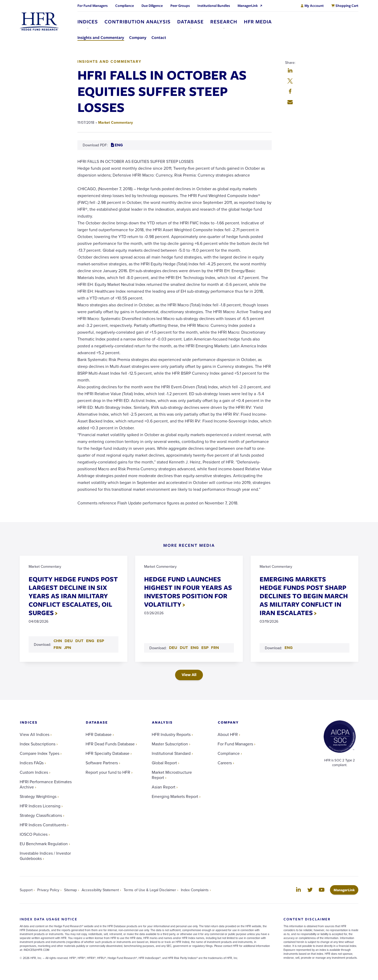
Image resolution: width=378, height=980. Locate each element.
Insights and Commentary (109, 61)
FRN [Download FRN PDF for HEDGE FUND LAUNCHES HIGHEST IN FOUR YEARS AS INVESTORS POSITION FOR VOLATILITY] (215, 648)
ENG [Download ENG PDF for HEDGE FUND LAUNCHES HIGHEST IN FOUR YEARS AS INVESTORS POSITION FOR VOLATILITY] (195, 648)
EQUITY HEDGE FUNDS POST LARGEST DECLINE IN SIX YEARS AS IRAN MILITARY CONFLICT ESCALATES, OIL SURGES (73, 596)
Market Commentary (115, 122)
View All (189, 675)
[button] (290, 71)
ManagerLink (346, 890)
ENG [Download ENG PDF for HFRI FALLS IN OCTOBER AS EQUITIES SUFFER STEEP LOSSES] (117, 145)
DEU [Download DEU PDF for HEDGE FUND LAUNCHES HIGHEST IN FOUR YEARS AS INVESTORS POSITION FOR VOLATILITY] (173, 648)
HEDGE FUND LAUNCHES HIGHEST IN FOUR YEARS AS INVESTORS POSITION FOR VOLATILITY (188, 592)
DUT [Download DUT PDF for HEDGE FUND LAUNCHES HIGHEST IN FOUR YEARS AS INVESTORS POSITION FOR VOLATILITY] (184, 648)
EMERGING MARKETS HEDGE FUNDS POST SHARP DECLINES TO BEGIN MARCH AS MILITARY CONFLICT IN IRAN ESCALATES (304, 596)
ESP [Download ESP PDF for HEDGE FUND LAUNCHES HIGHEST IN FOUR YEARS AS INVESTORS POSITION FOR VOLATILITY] (205, 648)
